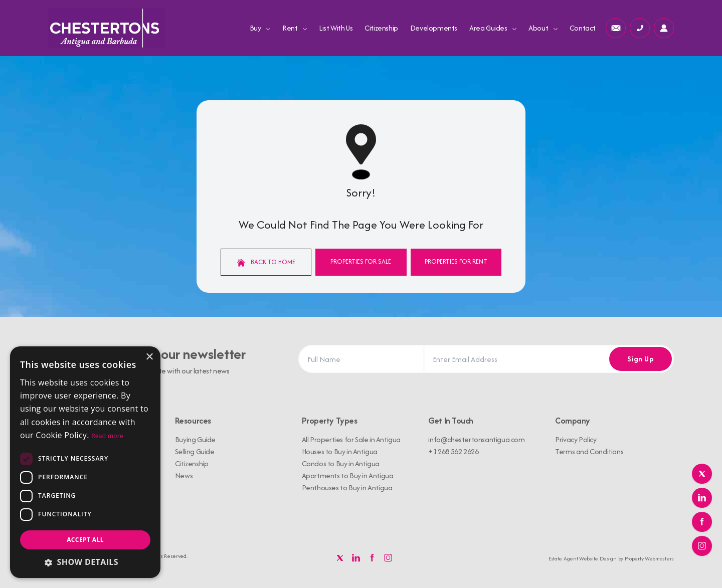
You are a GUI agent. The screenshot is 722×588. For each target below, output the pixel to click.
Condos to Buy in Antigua (341, 463)
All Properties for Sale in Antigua (351, 439)
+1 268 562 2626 (453, 451)
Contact (583, 28)
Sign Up (641, 359)
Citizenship (381, 28)
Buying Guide (195, 439)
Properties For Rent (456, 261)
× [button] (149, 357)
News (184, 475)
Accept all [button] (85, 540)
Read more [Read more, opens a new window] (107, 436)
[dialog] (85, 462)
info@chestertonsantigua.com (476, 439)
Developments (434, 28)
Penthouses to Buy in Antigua (347, 487)
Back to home (266, 262)
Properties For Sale (361, 261)
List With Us (336, 28)
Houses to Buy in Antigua (340, 451)
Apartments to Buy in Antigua (348, 475)
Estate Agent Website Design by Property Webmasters (611, 558)
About (543, 28)
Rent (295, 28)
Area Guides (493, 28)
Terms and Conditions (589, 451)
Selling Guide (195, 451)
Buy (260, 28)
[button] (85, 562)
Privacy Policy (576, 439)
